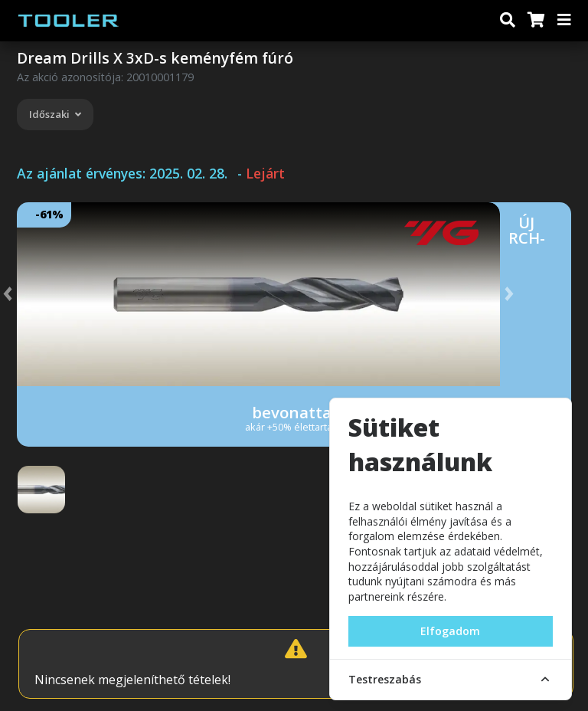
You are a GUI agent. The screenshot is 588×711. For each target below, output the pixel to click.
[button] (23, 294)
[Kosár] (535, 21)
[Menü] (565, 21)
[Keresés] (508, 21)
